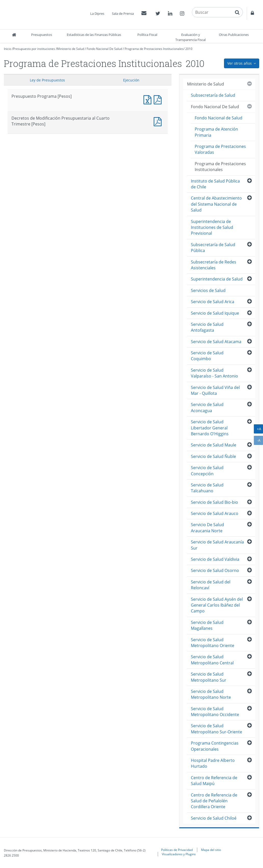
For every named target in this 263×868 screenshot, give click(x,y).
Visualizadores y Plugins (179, 854)
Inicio (8, 49)
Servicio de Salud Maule (214, 445)
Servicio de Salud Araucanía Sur (217, 545)
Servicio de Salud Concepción (207, 471)
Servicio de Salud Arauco (215, 513)
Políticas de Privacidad (177, 850)
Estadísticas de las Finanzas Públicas (94, 35)
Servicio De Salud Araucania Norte (207, 528)
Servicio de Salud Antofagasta (207, 327)
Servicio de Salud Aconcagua (207, 407)
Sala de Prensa (123, 13)
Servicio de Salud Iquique (215, 313)
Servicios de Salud (208, 290)
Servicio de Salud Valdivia (215, 559)
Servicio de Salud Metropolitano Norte (211, 694)
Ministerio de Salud (70, 49)
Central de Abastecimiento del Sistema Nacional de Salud (216, 204)
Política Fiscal (147, 35)
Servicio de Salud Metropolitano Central (212, 660)
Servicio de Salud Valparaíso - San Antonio (214, 373)
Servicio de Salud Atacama (216, 342)
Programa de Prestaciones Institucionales (154, 49)
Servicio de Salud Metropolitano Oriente (213, 643)
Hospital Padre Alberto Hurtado (213, 763)
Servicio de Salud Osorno (215, 570)
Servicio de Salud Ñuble (213, 456)
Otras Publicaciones (234, 35)
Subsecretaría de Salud (213, 95)
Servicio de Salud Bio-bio (214, 502)
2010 (189, 49)
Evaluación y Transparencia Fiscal (190, 37)
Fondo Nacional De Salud (104, 49)
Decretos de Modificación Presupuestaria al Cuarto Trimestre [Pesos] (159, 121)
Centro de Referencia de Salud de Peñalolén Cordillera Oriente (214, 801)
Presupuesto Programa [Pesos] (149, 99)
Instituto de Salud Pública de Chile (215, 184)
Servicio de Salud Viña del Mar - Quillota (215, 390)
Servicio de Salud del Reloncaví (211, 585)
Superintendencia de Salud (217, 279)
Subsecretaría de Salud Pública (213, 248)
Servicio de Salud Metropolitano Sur (209, 677)
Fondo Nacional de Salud (219, 118)
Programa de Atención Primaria (216, 132)
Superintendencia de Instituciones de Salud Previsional (212, 227)
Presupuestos (42, 35)
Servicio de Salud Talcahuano (207, 488)
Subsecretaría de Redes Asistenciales (214, 265)
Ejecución (131, 80)
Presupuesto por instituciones (34, 49)
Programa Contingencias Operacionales (215, 746)
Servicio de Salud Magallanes (207, 625)
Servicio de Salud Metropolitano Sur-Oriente (216, 729)
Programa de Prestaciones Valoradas (220, 149)
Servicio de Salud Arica (213, 302)
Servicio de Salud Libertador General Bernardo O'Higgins (210, 428)
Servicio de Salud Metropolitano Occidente (215, 712)
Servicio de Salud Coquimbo (207, 356)
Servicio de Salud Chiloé (214, 818)
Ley (47, 80)
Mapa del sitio (211, 850)
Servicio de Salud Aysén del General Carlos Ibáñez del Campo (217, 605)
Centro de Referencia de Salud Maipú (214, 781)
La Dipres (97, 13)
